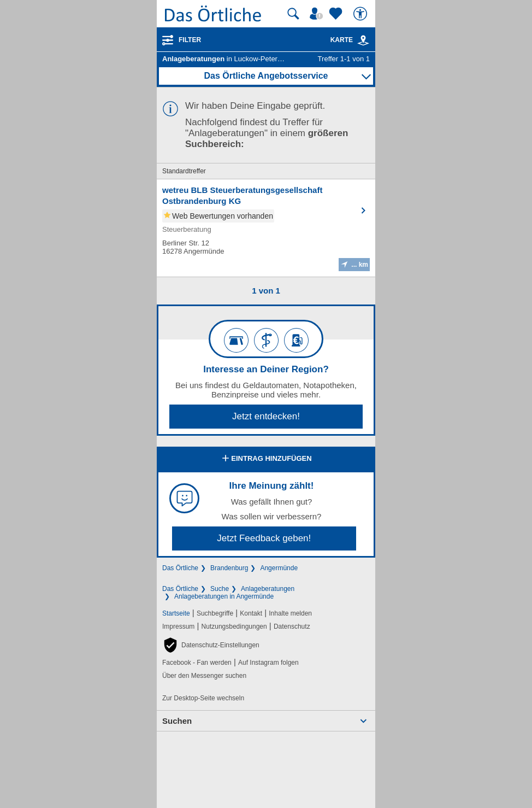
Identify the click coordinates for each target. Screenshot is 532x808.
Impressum (178, 627)
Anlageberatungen (268, 589)
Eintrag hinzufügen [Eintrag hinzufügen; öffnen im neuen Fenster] (266, 459)
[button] (211, 645)
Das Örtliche (180, 568)
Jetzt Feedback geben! (264, 538)
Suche (220, 589)
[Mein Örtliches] (318, 14)
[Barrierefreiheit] (362, 14)
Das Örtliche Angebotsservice (266, 76)
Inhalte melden (290, 613)
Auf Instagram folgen (268, 663)
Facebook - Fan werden (197, 663)
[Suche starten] (293, 14)
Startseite (176, 613)
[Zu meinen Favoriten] (337, 14)
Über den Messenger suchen (204, 676)
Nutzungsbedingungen (234, 627)
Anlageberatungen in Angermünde (224, 596)
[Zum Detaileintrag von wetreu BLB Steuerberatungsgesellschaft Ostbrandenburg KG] (266, 228)
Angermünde (279, 568)
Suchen (177, 721)
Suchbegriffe (215, 613)
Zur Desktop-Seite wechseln (203, 698)
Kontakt (251, 613)
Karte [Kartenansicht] (350, 40)
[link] (363, 40)
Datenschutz (292, 627)
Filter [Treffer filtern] (190, 40)
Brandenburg (229, 568)
